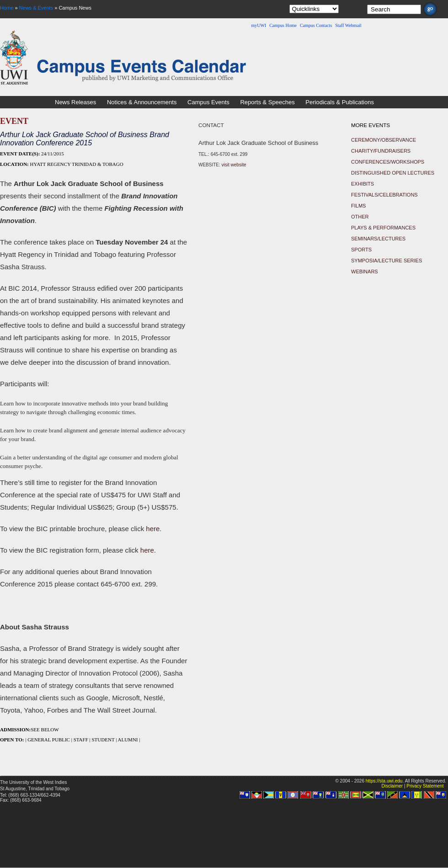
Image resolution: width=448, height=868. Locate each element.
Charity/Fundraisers (381, 151)
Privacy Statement (425, 786)
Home (7, 8)
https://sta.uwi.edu (384, 781)
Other (360, 217)
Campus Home (283, 25)
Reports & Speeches (267, 102)
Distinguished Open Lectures (393, 173)
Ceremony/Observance (384, 140)
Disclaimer (392, 786)
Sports (361, 250)
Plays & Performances (383, 228)
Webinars (365, 272)
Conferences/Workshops (388, 162)
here (153, 529)
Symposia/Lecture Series (387, 261)
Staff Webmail (348, 25)
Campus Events (208, 102)
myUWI (259, 25)
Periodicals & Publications (340, 102)
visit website (234, 165)
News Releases (75, 102)
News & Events (36, 8)
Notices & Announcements (142, 102)
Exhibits (363, 184)
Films (358, 206)
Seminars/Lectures (378, 239)
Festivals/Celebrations (384, 195)
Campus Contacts (316, 25)
